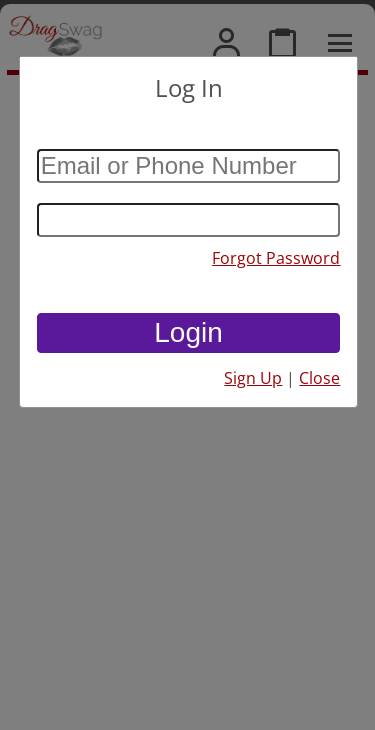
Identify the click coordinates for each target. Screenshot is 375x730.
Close (319, 378)
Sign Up (253, 378)
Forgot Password (276, 258)
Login (188, 332)
